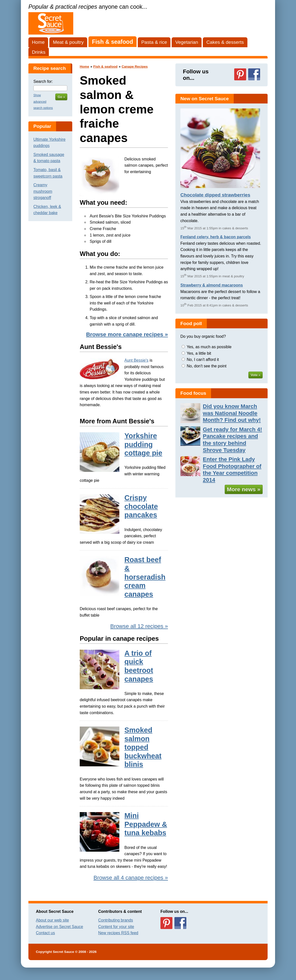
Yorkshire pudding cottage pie (143, 444)
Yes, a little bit (199, 353)
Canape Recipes (135, 67)
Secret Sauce (63, 952)
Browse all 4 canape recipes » (131, 878)
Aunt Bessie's (136, 360)
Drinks (39, 52)
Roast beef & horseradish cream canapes (145, 577)
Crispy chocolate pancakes (141, 506)
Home (38, 42)
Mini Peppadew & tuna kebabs (146, 824)
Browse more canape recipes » (127, 334)
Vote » (256, 375)
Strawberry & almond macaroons (212, 285)
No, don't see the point (207, 366)
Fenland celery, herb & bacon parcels (216, 237)
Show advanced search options (43, 102)
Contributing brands (116, 920)
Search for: (43, 81)
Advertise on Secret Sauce (59, 927)
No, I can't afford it (203, 360)
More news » (244, 489)
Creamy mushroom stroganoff (43, 191)
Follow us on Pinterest (240, 74)
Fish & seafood (112, 42)
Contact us (45, 933)
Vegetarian (187, 42)
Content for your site (116, 927)
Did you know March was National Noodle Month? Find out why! (232, 413)
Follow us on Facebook (254, 74)
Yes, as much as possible (209, 347)
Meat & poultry (68, 42)
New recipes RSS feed (118, 933)
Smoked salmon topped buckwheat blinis (143, 747)
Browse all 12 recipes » (139, 626)
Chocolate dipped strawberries (215, 195)
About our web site (52, 920)
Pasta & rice (154, 42)
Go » (61, 97)
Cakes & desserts (225, 42)
